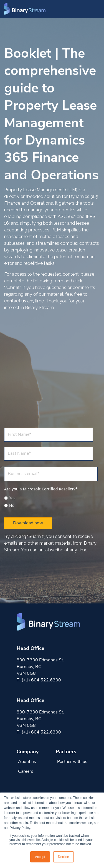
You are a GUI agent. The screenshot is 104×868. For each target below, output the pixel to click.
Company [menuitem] (28, 752)
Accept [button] (40, 857)
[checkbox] (51, 501)
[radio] (51, 498)
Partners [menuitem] (66, 752)
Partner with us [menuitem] (72, 762)
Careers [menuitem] (26, 772)
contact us (15, 301)
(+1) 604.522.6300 (41, 680)
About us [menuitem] (27, 762)
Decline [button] (64, 857)
